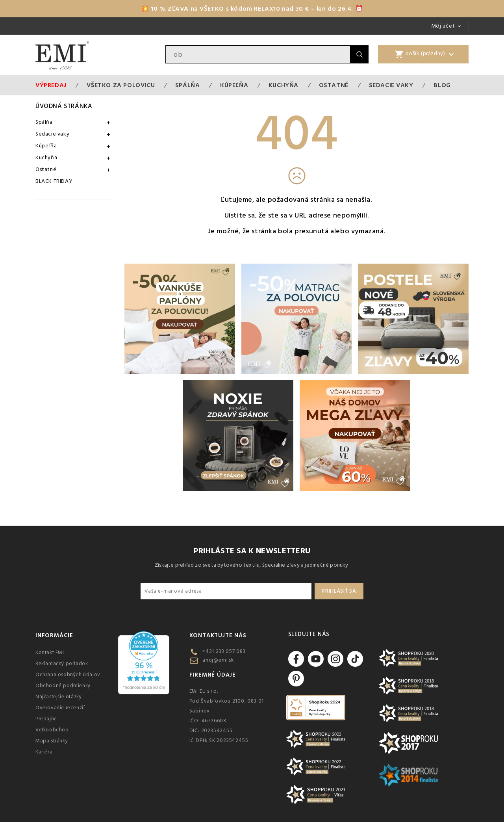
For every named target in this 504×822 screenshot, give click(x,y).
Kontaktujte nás (218, 635)
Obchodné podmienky (63, 686)
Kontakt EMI (50, 653)
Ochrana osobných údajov (68, 675)
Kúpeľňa (234, 85)
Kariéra (44, 752)
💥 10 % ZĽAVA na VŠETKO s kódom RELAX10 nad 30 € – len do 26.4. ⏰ (252, 9)
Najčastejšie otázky (58, 697)
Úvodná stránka (64, 106)
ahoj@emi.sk (218, 660)
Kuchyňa (283, 85)
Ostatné (334, 85)
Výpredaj (51, 85)
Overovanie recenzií (60, 708)
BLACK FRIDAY (54, 181)
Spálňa (188, 85)
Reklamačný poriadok (62, 664)
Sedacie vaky (391, 85)
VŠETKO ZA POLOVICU (121, 85)
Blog (442, 85)
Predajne (46, 719)
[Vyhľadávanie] (258, 54)
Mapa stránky (52, 741)
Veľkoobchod (52, 730)
